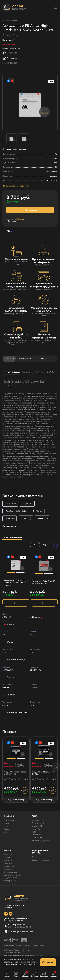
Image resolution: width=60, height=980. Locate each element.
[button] (56, 767)
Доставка (8, 860)
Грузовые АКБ (38, 826)
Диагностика (9, 866)
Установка (8, 855)
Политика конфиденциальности (30, 946)
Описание (9, 359)
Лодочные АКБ (38, 835)
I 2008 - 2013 (10, 503)
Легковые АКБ (38, 823)
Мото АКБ (36, 829)
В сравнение (10, 58)
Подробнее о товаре (16, 800)
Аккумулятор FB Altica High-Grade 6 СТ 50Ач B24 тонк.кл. (16, 583)
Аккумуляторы (10, 20)
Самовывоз (9, 863)
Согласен (48, 962)
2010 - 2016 (10, 518)
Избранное (25, 974)
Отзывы (41, 359)
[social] (6, 914)
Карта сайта (9, 946)
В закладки (10, 53)
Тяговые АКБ (37, 838)
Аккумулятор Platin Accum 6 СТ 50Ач (44, 773)
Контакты (8, 823)
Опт (33, 857)
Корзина (53, 974)
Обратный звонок (15, 921)
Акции (7, 829)
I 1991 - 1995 (42, 518)
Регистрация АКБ (11, 881)
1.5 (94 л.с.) (27, 503)
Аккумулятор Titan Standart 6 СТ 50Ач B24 (15, 773)
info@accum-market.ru (18, 918)
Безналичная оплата (13, 875)
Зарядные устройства (41, 841)
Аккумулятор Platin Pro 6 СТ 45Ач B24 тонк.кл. (44, 582)
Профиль (35, 974)
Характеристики (26, 359)
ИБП (34, 832)
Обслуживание (10, 872)
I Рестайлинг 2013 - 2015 (15, 511)
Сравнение (44, 974)
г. (20, 219)
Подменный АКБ (11, 878)
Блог (6, 832)
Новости (8, 826)
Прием (7, 858)
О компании (9, 820)
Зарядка (8, 869)
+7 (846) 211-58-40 (17, 925)
